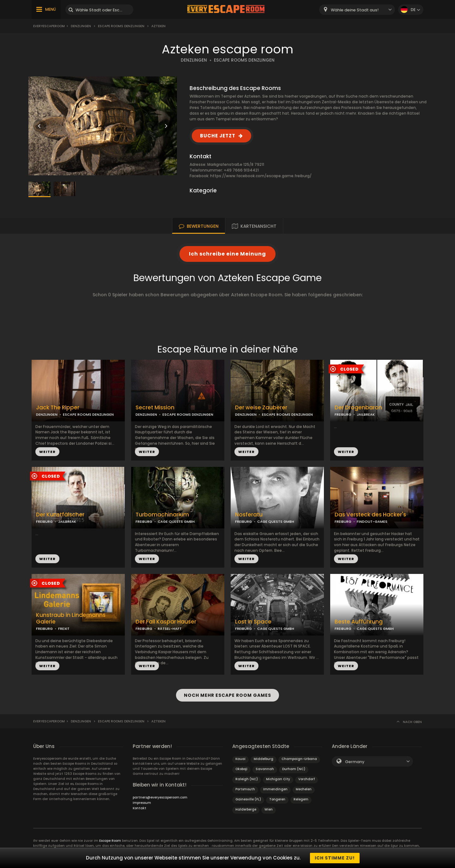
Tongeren (277, 799)
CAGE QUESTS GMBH (176, 521)
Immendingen (275, 789)
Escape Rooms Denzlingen (121, 26)
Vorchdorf (306, 779)
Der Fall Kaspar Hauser (166, 622)
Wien (269, 809)
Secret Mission (155, 408)
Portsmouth (245, 789)
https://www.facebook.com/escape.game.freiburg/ (261, 176)
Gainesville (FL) (248, 799)
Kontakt (140, 808)
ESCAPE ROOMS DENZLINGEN (244, 60)
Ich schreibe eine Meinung (227, 254)
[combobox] (357, 10)
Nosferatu (249, 515)
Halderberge (246, 809)
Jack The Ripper (58, 408)
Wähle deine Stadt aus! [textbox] (355, 10)
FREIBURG (343, 414)
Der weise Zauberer (261, 408)
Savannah (265, 769)
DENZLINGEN (194, 60)
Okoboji (241, 769)
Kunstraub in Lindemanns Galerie (71, 618)
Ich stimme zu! (335, 858)
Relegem (301, 799)
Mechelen (304, 789)
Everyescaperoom (49, 26)
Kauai (240, 759)
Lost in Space (253, 622)
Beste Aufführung (359, 622)
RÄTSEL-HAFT (170, 629)
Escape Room (110, 841)
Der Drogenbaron (358, 408)
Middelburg (264, 759)
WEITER (47, 452)
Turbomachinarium (162, 515)
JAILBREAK (366, 414)
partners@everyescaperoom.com (160, 797)
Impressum (142, 803)
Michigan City (278, 779)
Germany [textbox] (355, 762)
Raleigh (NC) (247, 779)
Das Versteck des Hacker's (370, 515)
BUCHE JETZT (218, 136)
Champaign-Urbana (299, 759)
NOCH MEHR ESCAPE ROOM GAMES (227, 695)
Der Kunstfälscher (60, 515)
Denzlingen (81, 26)
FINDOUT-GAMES (372, 521)
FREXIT (64, 629)
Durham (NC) (294, 769)
